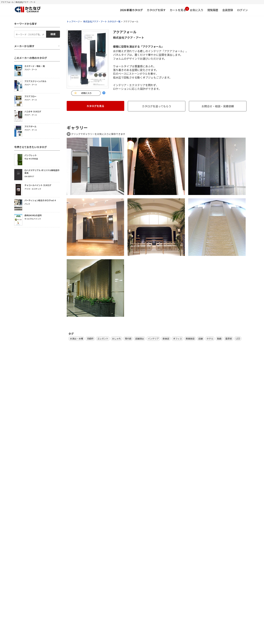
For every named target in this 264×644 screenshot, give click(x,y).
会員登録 (228, 10)
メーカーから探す (24, 46)
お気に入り (197, 10)
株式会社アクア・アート (129, 38)
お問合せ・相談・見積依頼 (218, 106)
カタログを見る (95, 106)
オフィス (177, 338)
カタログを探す (156, 10)
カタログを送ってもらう (157, 106)
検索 (53, 34)
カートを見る (178, 9)
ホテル (210, 338)
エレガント (103, 338)
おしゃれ (117, 338)
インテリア (153, 338)
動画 (219, 338)
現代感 (128, 338)
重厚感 (229, 338)
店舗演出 (140, 338)
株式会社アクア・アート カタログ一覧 (102, 21)
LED (238, 338)
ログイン (242, 10)
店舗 (201, 338)
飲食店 (166, 338)
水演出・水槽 (76, 338)
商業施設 (190, 338)
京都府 (90, 338)
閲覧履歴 (213, 10)
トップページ (73, 21)
